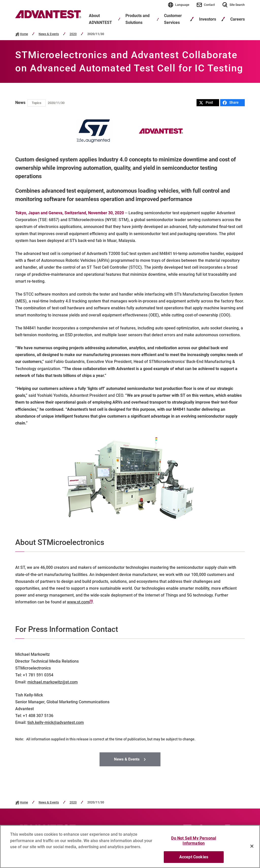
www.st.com (80, 602)
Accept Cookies (194, 859)
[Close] (252, 848)
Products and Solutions (137, 19)
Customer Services (173, 19)
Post (206, 103)
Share (231, 103)
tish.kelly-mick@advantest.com (56, 722)
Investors (208, 19)
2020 (73, 34)
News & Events (49, 34)
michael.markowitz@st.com (53, 682)
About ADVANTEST (100, 19)
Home (24, 34)
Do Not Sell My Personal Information (194, 843)
